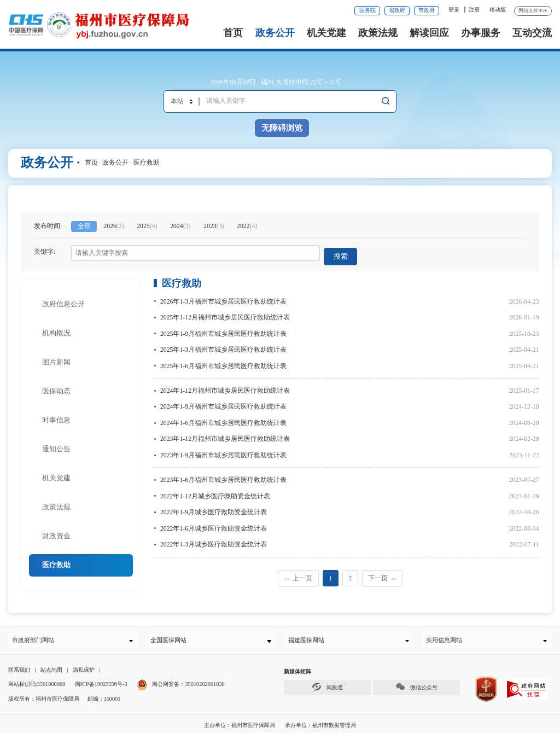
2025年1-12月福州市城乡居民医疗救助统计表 (225, 313)
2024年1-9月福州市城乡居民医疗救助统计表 (223, 402)
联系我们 (19, 668)
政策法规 (378, 33)
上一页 (298, 574)
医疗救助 (147, 162)
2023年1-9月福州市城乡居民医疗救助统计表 (223, 451)
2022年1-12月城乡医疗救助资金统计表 (215, 492)
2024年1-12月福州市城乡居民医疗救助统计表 (225, 386)
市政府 (427, 10)
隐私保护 (84, 668)
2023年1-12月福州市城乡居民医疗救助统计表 (225, 434)
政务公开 (275, 33)
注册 (474, 10)
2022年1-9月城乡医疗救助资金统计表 (214, 508)
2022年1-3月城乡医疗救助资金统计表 (214, 540)
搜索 (343, 253)
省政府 (397, 10)
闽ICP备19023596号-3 (101, 682)
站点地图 (51, 668)
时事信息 (56, 415)
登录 (454, 10)
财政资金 (56, 531)
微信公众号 (416, 685)
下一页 (382, 574)
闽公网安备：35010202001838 (188, 682)
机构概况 (56, 328)
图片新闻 (56, 357)
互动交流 (532, 33)
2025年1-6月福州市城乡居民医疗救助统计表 (223, 362)
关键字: (45, 252)
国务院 (367, 10)
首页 (233, 33)
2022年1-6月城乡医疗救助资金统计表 (214, 524)
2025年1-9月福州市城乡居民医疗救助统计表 (223, 329)
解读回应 (429, 33)
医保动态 (56, 386)
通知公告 (56, 444)
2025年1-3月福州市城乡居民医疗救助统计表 (223, 345)
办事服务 (481, 33)
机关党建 (326, 33)
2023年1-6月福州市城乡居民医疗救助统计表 (223, 475)
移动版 (498, 10)
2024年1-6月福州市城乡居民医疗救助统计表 (223, 418)
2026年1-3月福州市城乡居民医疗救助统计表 (223, 297)
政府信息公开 (63, 299)
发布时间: (48, 226)
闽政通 (327, 685)
